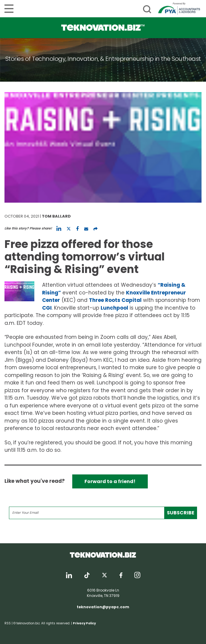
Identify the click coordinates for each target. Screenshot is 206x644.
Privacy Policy (84, 623)
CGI (47, 308)
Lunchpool (114, 308)
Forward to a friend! (110, 481)
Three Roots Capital (115, 300)
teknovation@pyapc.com (103, 607)
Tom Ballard (56, 216)
